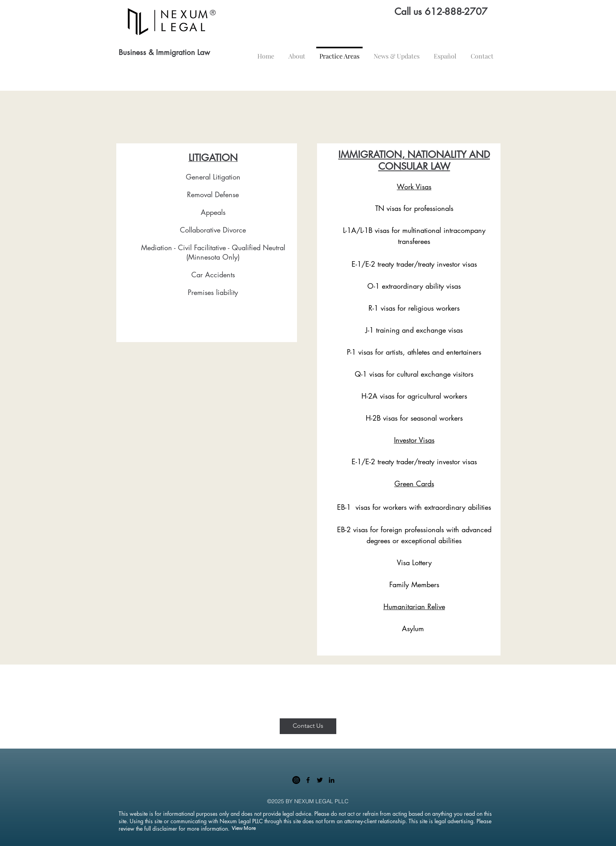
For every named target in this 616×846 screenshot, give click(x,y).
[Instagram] (296, 780)
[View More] (244, 828)
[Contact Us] (308, 726)
